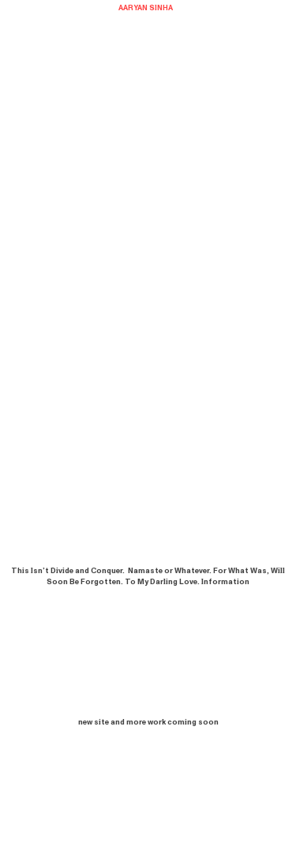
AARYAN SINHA (146, 8)
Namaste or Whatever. (170, 571)
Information (225, 582)
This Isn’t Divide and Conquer (67, 571)
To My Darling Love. (162, 582)
